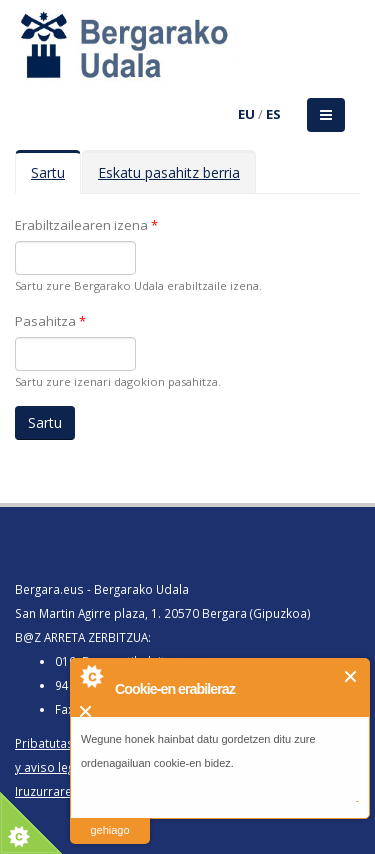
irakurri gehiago (109, 817)
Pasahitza (50, 321)
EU (246, 114)
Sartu (56, 178)
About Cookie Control (91, 676)
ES (273, 114)
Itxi (351, 676)
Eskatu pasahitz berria (169, 172)
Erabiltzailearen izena (86, 225)
